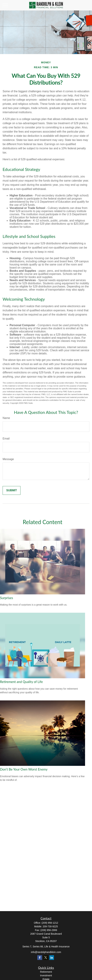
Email (6, 439)
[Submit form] (12, 490)
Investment (46, 975)
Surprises (7, 598)
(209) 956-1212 (50, 923)
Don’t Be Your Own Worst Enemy (24, 769)
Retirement (46, 972)
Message (8, 459)
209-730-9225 (50, 926)
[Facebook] (40, 958)
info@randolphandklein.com (46, 952)
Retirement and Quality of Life (21, 682)
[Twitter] (46, 958)
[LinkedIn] (52, 958)
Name (6, 418)
